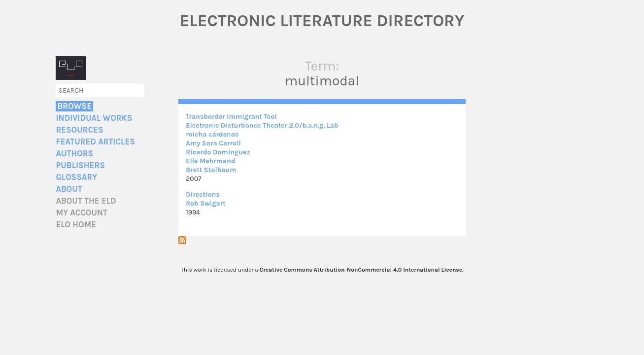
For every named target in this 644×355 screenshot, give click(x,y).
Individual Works (94, 118)
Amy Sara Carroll (213, 143)
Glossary (76, 177)
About (69, 189)
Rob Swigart (206, 203)
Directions (203, 195)
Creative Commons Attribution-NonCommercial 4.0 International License (361, 270)
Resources (79, 130)
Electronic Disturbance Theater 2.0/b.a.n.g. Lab (262, 125)
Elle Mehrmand (210, 161)
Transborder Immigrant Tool (231, 117)
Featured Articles (95, 142)
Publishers (80, 165)
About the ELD (86, 201)
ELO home (76, 225)
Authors (74, 154)
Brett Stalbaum (211, 170)
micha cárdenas (212, 134)
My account (82, 213)
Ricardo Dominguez (218, 152)
